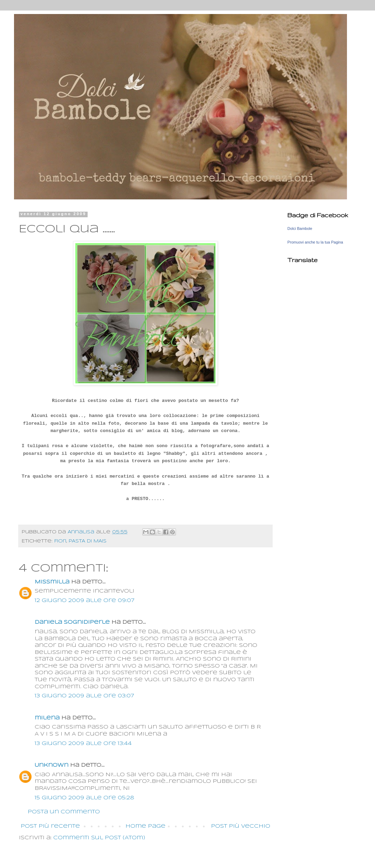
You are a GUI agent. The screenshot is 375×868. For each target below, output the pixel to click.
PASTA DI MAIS (88, 541)
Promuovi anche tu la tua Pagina (315, 242)
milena (47, 718)
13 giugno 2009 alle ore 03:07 (84, 696)
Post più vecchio (241, 826)
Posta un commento (64, 812)
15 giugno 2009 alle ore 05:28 (84, 798)
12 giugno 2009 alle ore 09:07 (84, 601)
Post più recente (50, 826)
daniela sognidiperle (72, 622)
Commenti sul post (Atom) (99, 838)
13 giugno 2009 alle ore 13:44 (83, 744)
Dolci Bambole (300, 228)
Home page (145, 826)
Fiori (60, 541)
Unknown (52, 765)
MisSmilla (52, 582)
